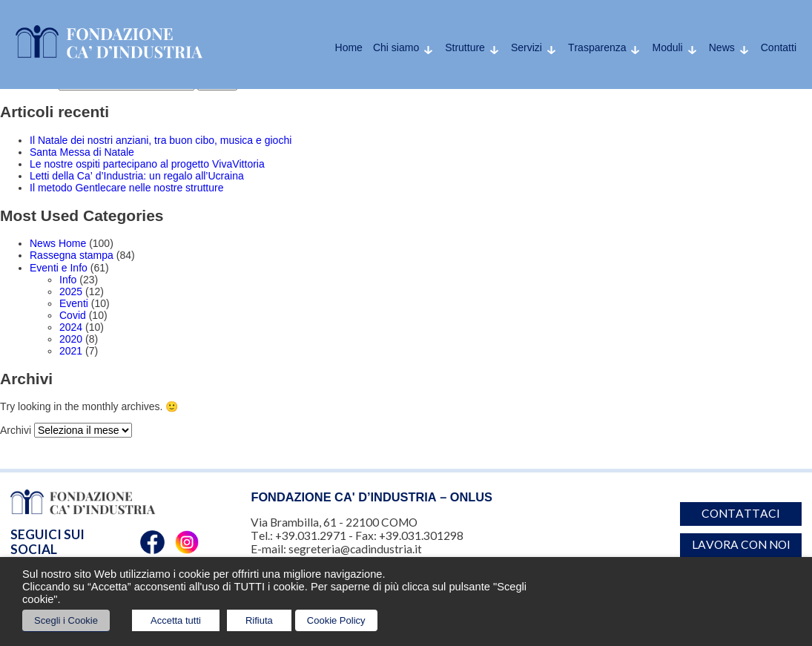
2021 (71, 351)
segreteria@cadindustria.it (355, 549)
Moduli (667, 47)
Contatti (779, 47)
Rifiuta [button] (259, 620)
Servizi (527, 47)
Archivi (16, 430)
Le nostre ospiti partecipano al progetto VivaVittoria (147, 164)
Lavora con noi (741, 544)
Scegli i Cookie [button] (66, 620)
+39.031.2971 (311, 535)
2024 (71, 327)
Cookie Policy (336, 620)
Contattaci (741, 513)
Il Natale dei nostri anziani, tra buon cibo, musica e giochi (161, 140)
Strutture (465, 47)
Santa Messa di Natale (82, 152)
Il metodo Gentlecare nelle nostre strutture (126, 188)
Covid (73, 315)
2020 (71, 339)
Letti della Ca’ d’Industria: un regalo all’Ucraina (137, 176)
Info (68, 280)
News (722, 47)
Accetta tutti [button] (176, 620)
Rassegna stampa (72, 255)
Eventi (74, 303)
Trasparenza (597, 47)
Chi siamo (396, 47)
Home (349, 47)
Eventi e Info (59, 268)
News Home (58, 243)
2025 (71, 291)
